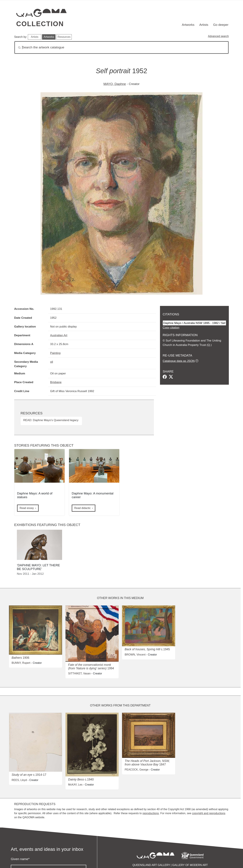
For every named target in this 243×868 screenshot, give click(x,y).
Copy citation (171, 328)
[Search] (122, 47)
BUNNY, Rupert (21, 663)
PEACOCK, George (137, 770)
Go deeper (221, 25)
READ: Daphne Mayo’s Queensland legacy (51, 420)
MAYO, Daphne (115, 84)
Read (27, 508)
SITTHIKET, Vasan (79, 673)
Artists (204, 25)
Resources (64, 37)
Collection (40, 24)
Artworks (188, 25)
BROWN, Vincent (135, 655)
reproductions (151, 813)
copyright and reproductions (209, 813)
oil (52, 362)
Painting (55, 353)
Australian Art (59, 335)
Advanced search (218, 36)
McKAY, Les (75, 785)
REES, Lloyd (19, 780)
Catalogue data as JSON (179, 361)
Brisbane (56, 382)
